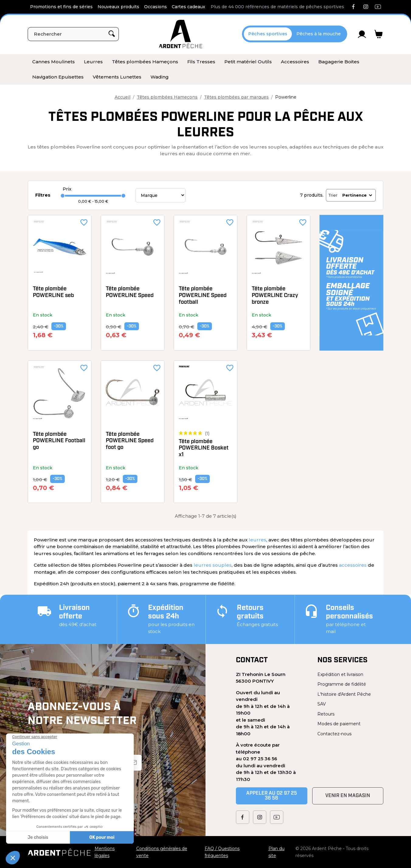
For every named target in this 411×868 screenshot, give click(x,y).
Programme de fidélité (342, 684)
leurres (257, 540)
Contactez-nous (334, 734)
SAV (322, 704)
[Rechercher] (73, 34)
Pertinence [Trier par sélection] (358, 195)
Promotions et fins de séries (61, 7)
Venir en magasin (348, 796)
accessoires (353, 565)
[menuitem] (54, 62)
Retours (326, 714)
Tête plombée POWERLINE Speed (130, 292)
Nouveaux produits (118, 7)
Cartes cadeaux (188, 7)
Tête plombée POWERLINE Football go (59, 441)
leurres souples (213, 565)
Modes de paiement (339, 724)
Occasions (155, 7)
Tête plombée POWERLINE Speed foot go (130, 441)
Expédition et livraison (340, 674)
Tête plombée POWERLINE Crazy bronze (275, 296)
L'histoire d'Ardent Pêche (344, 694)
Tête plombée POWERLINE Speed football (203, 296)
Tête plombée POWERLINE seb (53, 292)
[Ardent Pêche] (181, 34)
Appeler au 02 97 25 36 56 (272, 796)
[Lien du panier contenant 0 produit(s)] (379, 34)
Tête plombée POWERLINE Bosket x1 (204, 448)
